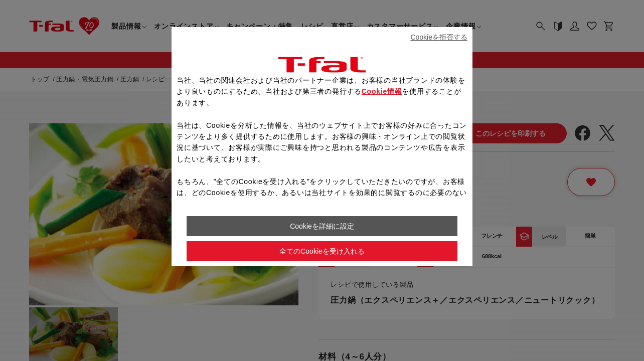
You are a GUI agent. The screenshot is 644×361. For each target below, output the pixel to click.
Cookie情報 (382, 91)
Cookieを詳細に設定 (322, 226)
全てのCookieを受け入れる (322, 251)
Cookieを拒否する (439, 37)
